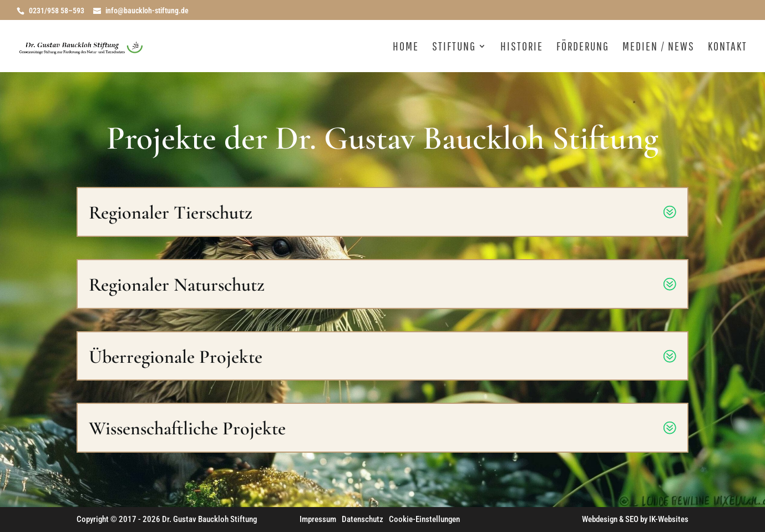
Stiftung (454, 47)
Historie (522, 47)
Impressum (318, 519)
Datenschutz (363, 519)
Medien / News (658, 47)
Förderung (583, 47)
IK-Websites (669, 519)
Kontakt (728, 47)
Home (406, 47)
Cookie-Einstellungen (424, 519)
